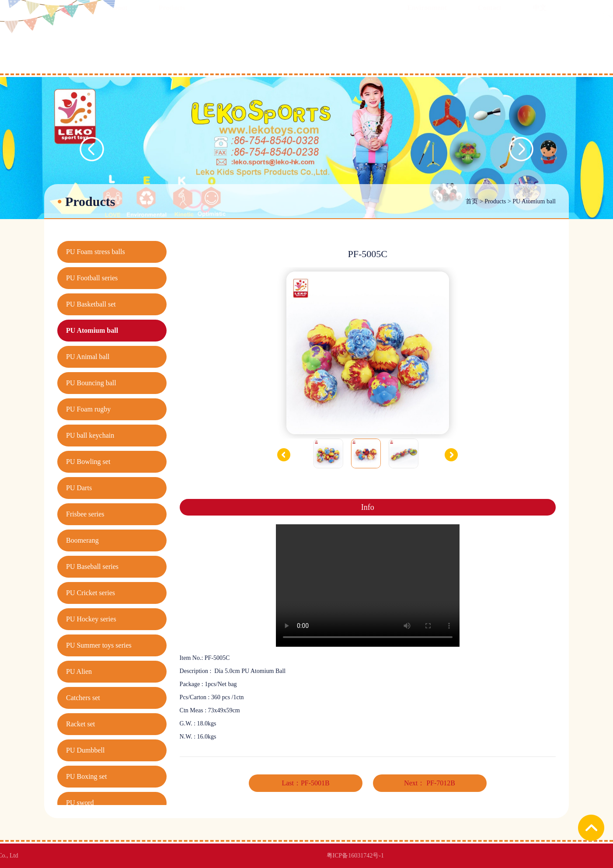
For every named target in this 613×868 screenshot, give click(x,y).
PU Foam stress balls (96, 252)
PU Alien (79, 671)
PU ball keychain (90, 435)
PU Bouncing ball (91, 383)
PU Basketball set (91, 304)
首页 (472, 201)
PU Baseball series (92, 566)
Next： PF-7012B (430, 783)
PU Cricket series (91, 593)
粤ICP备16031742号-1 (200, 856)
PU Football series (92, 278)
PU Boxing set (86, 776)
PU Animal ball (88, 357)
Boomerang (82, 540)
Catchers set (83, 698)
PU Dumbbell (85, 750)
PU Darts (79, 488)
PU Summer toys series (99, 645)
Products (495, 201)
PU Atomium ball (534, 201)
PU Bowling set (88, 462)
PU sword (80, 803)
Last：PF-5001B (305, 783)
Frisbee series (85, 514)
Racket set (80, 724)
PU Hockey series (91, 619)
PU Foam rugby (88, 409)
